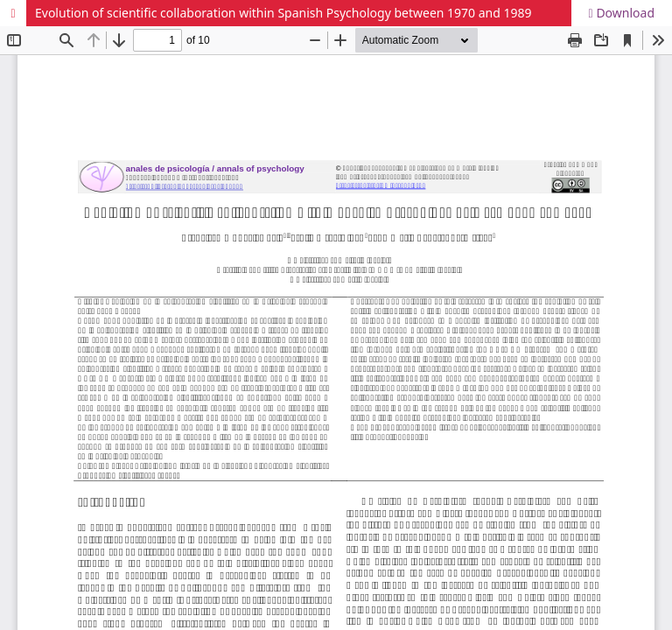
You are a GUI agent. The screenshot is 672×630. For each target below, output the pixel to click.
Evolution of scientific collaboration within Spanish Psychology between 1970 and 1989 (283, 13)
